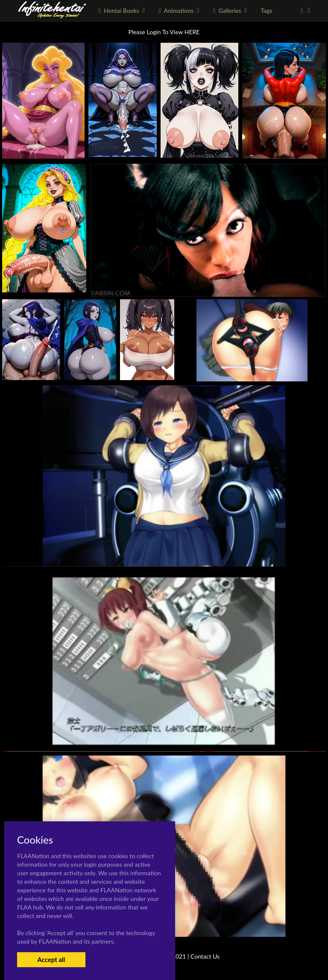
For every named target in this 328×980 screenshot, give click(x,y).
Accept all (51, 959)
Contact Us (205, 956)
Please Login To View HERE (164, 32)
